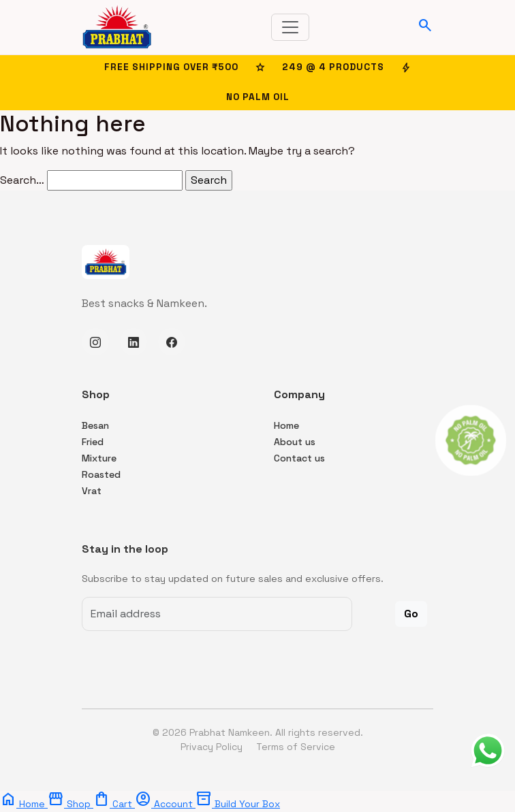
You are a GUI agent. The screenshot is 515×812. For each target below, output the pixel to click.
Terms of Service (296, 747)
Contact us (299, 458)
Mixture (99, 458)
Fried (93, 442)
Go (411, 614)
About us (295, 442)
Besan (95, 425)
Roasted (101, 474)
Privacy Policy (213, 747)
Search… (22, 180)
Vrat (92, 491)
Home (286, 425)
